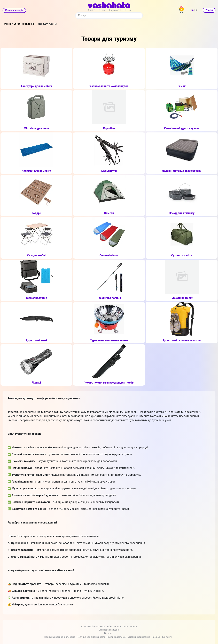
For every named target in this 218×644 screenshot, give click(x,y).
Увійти (209, 10)
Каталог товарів (14, 10)
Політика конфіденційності (91, 637)
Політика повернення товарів (60, 637)
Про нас (156, 637)
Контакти (167, 637)
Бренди (108, 633)
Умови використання (139, 637)
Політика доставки (116, 637)
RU (197, 10)
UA (192, 10)
